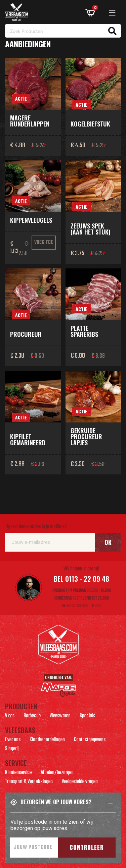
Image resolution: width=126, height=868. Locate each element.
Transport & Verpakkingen (29, 782)
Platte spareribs (84, 331)
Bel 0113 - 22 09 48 (81, 579)
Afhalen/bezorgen (57, 773)
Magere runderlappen (30, 121)
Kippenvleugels (31, 220)
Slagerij (12, 750)
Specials (87, 717)
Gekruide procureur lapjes (86, 437)
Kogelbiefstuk (90, 124)
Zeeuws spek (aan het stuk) (91, 229)
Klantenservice (18, 773)
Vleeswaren (60, 717)
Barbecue (32, 717)
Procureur (26, 334)
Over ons (13, 741)
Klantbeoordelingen (47, 741)
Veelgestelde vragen (80, 782)
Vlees (10, 717)
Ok (108, 542)
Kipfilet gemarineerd (28, 440)
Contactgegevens (90, 741)
